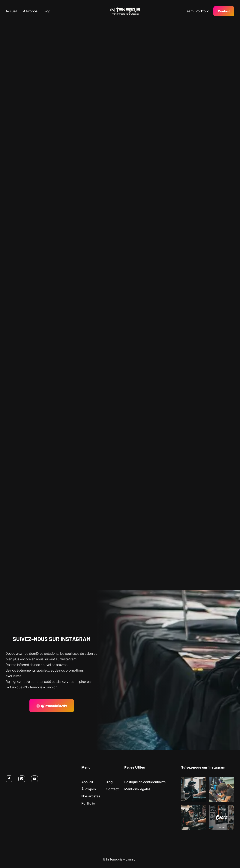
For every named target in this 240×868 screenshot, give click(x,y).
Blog (47, 11)
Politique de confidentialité (145, 782)
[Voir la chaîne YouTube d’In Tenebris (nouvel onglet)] (34, 779)
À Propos (30, 11)
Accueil (11, 11)
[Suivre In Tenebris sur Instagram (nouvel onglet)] (22, 779)
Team (189, 11)
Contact (224, 11)
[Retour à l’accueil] (24, 768)
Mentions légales (137, 789)
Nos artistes (91, 796)
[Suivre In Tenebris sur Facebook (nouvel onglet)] (9, 779)
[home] (120, 11)
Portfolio (202, 11)
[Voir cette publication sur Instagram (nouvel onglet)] (194, 789)
